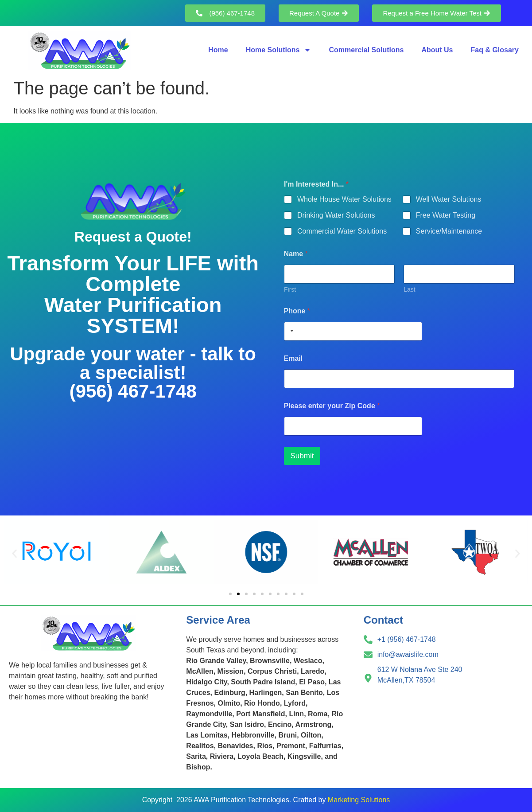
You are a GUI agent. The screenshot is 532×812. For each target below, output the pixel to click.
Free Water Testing (445, 215)
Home (218, 50)
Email (293, 358)
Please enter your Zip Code (332, 406)
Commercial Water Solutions (342, 231)
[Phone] (353, 331)
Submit (302, 456)
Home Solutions (279, 50)
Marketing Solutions (359, 800)
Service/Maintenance (449, 231)
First (290, 289)
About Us (437, 50)
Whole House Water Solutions (344, 199)
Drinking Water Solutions (336, 215)
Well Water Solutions (448, 199)
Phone (297, 311)
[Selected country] (290, 331)
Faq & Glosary (495, 50)
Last (409, 289)
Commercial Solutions (366, 50)
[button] (14, 554)
